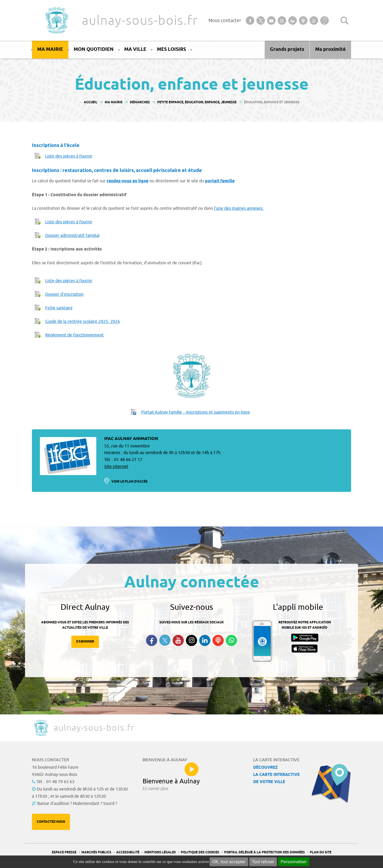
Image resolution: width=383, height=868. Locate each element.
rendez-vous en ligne (128, 181)
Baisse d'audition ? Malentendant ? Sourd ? (77, 804)
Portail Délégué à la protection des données (265, 852)
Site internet (116, 467)
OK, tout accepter (229, 862)
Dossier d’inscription (64, 294)
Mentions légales (160, 852)
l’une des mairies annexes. (239, 208)
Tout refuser (263, 862)
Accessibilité (128, 852)
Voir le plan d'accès (130, 482)
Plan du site (321, 852)
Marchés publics (96, 852)
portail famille (220, 181)
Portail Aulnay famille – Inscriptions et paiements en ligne (196, 412)
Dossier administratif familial (72, 236)
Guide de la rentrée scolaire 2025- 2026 (83, 322)
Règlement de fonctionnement (74, 335)
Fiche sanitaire (59, 308)
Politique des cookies (200, 852)
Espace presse (64, 852)
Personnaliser (294, 862)
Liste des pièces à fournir (69, 156)
